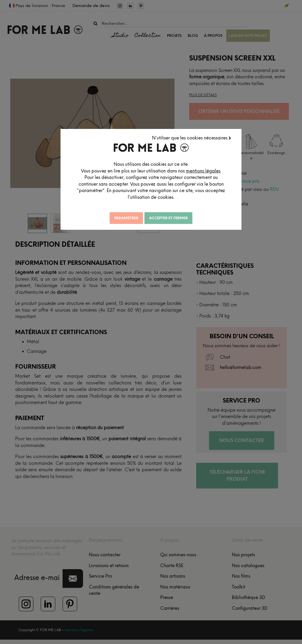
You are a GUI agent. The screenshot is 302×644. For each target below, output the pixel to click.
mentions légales (205, 171)
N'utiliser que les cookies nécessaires (192, 138)
